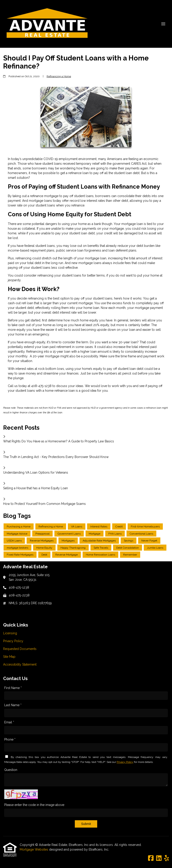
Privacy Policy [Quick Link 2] (13, 641)
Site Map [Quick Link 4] (9, 657)
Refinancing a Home (59, 76)
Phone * (10, 739)
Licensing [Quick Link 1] (10, 633)
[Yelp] (167, 858)
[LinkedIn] (159, 858)
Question (11, 770)
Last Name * (13, 705)
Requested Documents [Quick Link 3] (20, 649)
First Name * (13, 688)
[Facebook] (151, 858)
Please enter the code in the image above (34, 805)
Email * (9, 722)
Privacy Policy (125, 762)
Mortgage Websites (34, 849)
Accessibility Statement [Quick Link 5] (20, 664)
